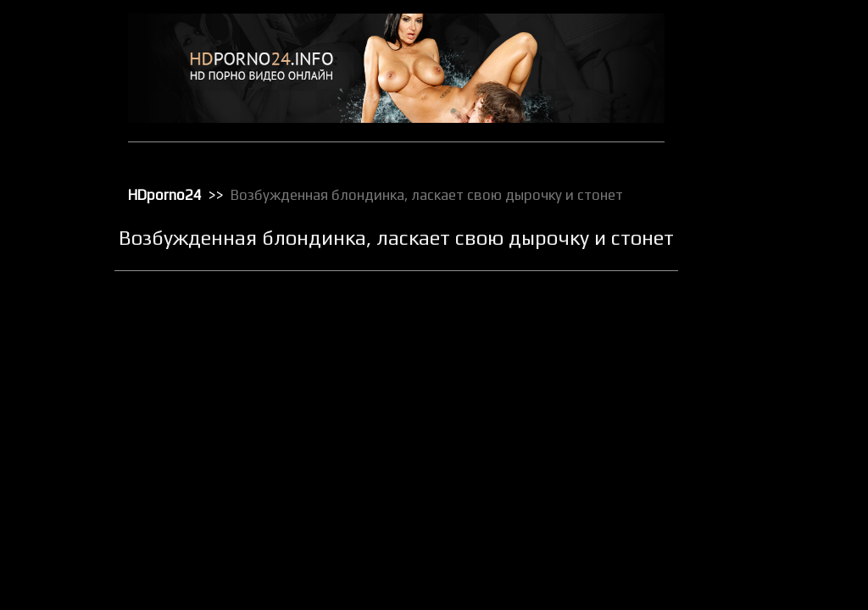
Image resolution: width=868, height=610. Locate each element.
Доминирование (752, 157)
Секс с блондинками (761, 597)
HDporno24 (172, 193)
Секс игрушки (744, 531)
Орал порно (740, 289)
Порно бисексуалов (759, 311)
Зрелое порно (746, 179)
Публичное (739, 443)
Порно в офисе (748, 333)
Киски (726, 201)
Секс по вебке (746, 575)
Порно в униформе (758, 355)
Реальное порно (751, 465)
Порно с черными (754, 399)
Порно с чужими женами (772, 421)
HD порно (735, 47)
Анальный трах (748, 69)
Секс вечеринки (751, 509)
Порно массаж (747, 377)
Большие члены (750, 113)
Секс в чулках (745, 487)
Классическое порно (762, 223)
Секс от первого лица (764, 553)
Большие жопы (748, 91)
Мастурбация (745, 267)
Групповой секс (750, 135)
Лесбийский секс (753, 245)
